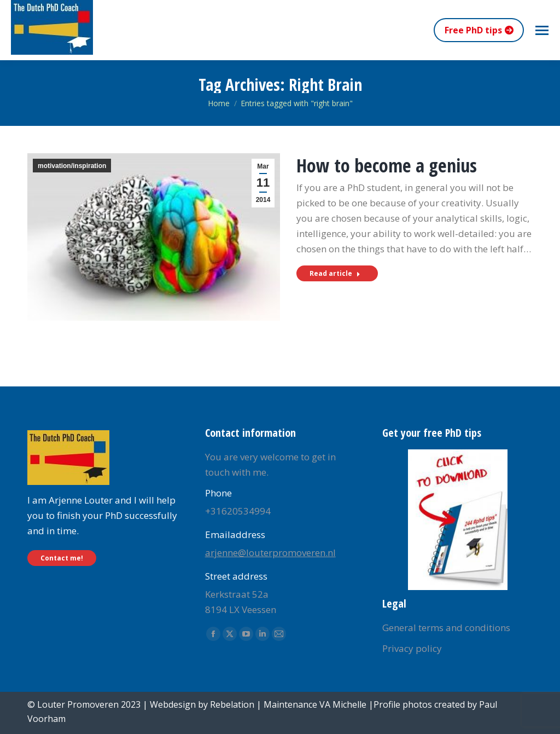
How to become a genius (387, 165)
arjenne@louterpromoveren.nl (270, 553)
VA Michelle (343, 704)
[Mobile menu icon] (542, 30)
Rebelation (232, 704)
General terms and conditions (446, 628)
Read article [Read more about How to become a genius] (335, 273)
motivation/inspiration (72, 166)
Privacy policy (412, 648)
